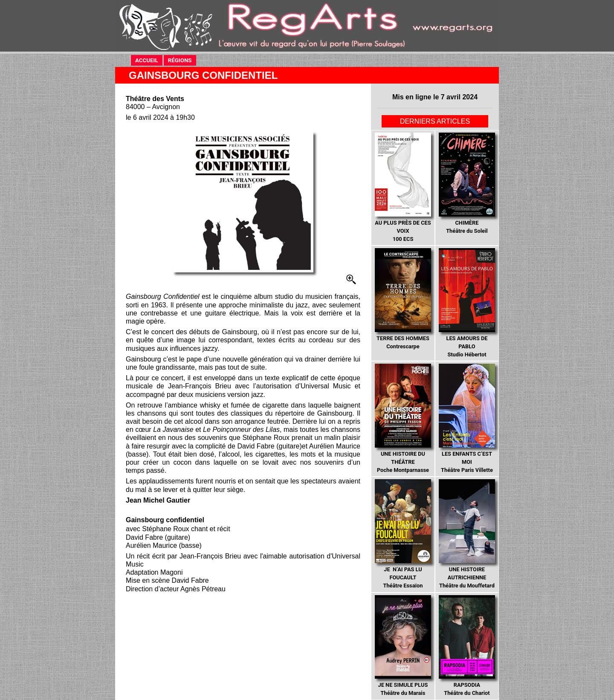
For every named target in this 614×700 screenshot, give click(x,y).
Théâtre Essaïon (403, 534)
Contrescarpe (403, 299)
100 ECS (403, 187)
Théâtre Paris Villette (467, 418)
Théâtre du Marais (403, 646)
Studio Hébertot (467, 303)
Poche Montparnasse (403, 418)
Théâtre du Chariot (467, 646)
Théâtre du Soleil (467, 183)
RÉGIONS (180, 60)
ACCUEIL (147, 60)
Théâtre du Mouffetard (467, 534)
